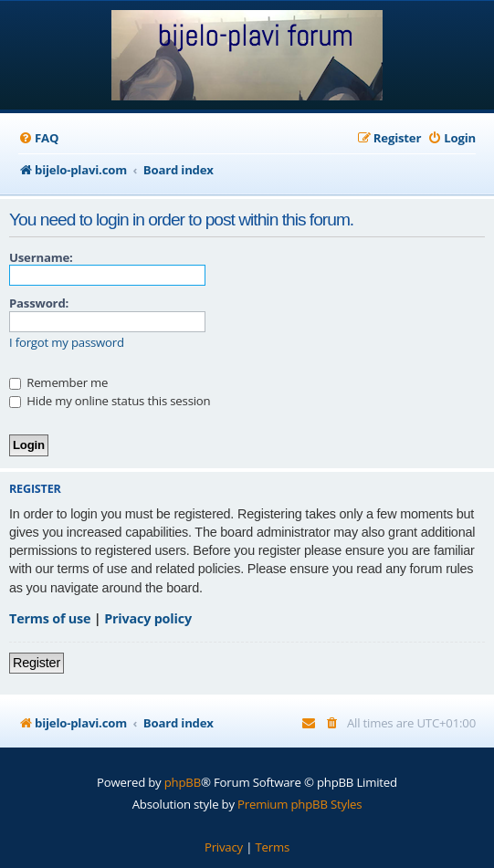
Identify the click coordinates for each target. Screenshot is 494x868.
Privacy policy (148, 618)
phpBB (183, 782)
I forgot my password (67, 343)
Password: (39, 303)
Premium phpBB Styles (300, 804)
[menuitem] (38, 138)
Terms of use (50, 618)
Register (37, 663)
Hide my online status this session (110, 401)
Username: (41, 257)
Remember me (58, 382)
